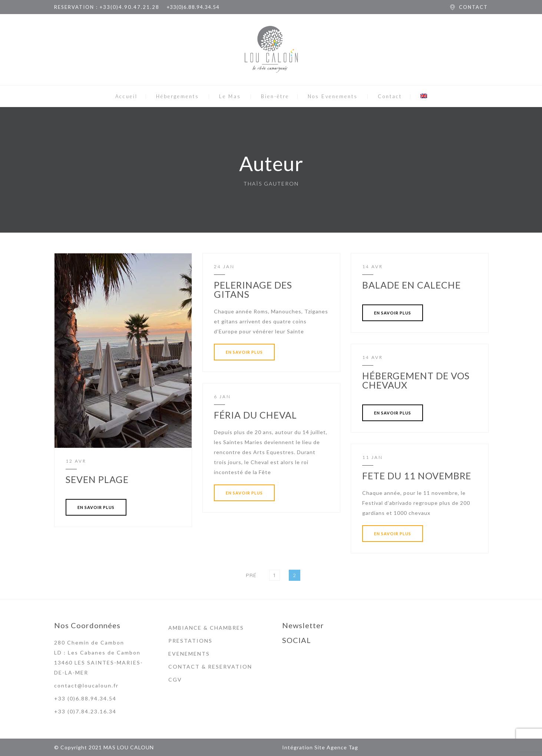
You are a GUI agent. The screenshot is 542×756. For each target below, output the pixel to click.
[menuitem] (424, 96)
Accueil (126, 96)
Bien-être (275, 96)
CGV (175, 680)
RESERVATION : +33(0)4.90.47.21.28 (107, 7)
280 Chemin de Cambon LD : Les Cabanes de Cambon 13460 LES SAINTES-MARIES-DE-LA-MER (99, 657)
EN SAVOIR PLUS (96, 507)
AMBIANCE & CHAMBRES (206, 628)
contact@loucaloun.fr (86, 685)
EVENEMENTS (189, 654)
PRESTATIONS (190, 641)
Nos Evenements (333, 96)
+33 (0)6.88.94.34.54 (85, 698)
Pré (251, 575)
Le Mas (230, 96)
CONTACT (473, 7)
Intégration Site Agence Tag (320, 747)
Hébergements (178, 96)
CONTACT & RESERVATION (210, 667)
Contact (390, 96)
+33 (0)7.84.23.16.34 (85, 711)
